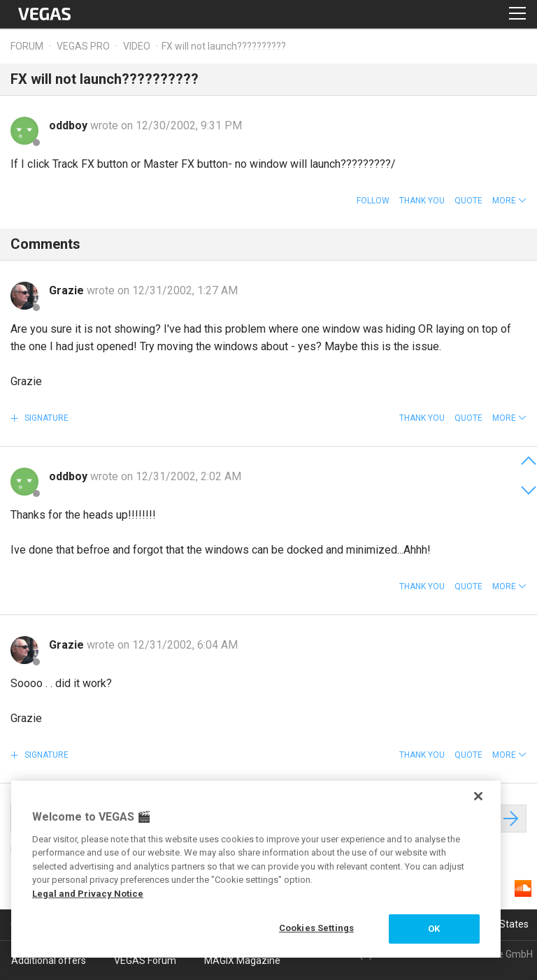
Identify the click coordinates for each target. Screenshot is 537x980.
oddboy (70, 125)
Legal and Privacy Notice (88, 894)
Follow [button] (373, 201)
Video (137, 46)
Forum (27, 46)
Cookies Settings (316, 928)
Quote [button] (468, 201)
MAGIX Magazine (242, 960)
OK (434, 929)
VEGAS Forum (145, 960)
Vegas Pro (83, 46)
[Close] (478, 796)
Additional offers (49, 960)
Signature (45, 418)
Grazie (68, 290)
